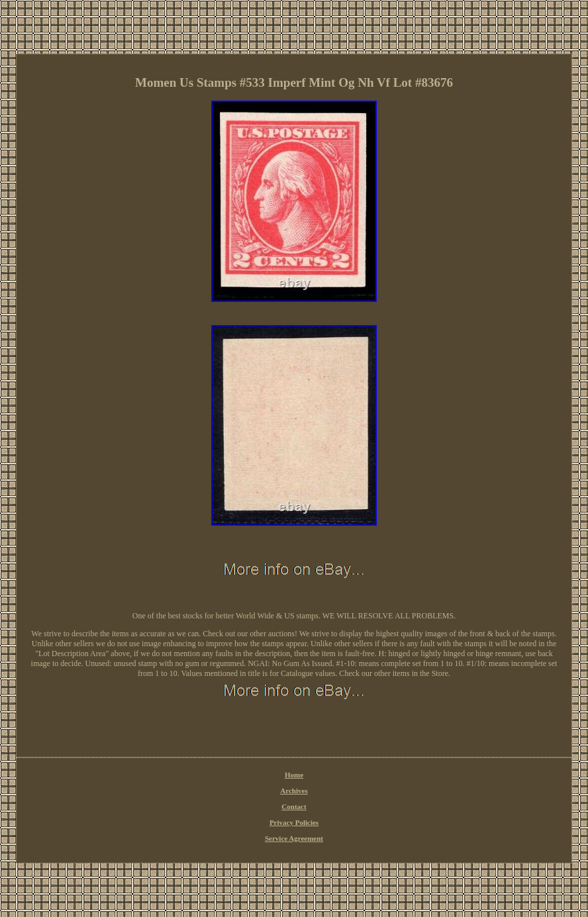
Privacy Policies (294, 822)
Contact (294, 806)
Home (294, 775)
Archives (294, 791)
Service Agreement (294, 838)
